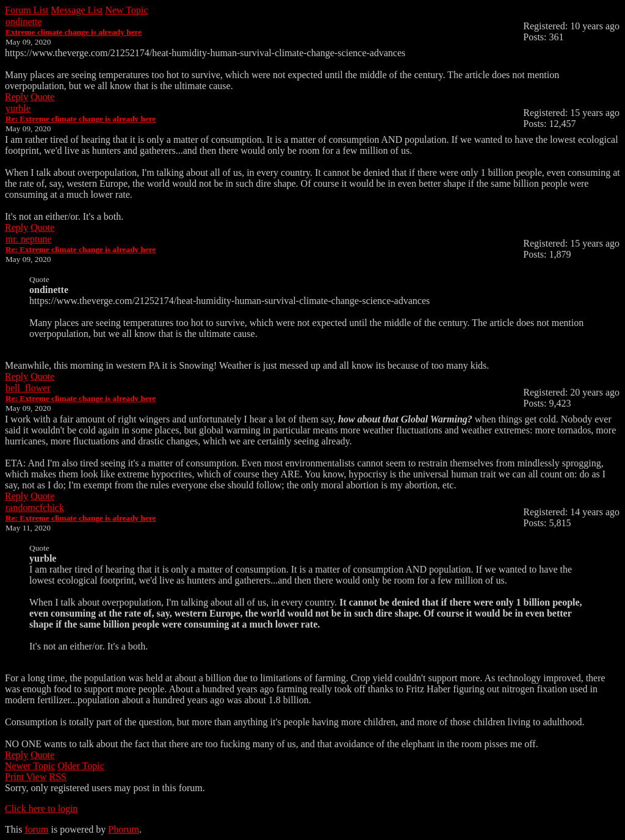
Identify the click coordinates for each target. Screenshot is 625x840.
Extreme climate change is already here (74, 32)
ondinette (24, 22)
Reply (16, 97)
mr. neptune (29, 239)
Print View (26, 777)
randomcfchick (35, 508)
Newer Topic (30, 766)
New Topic (126, 10)
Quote (42, 97)
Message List (77, 10)
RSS (58, 777)
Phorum (124, 829)
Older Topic (81, 766)
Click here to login (42, 809)
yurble (18, 108)
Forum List (27, 10)
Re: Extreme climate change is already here (81, 119)
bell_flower (28, 388)
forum (36, 829)
